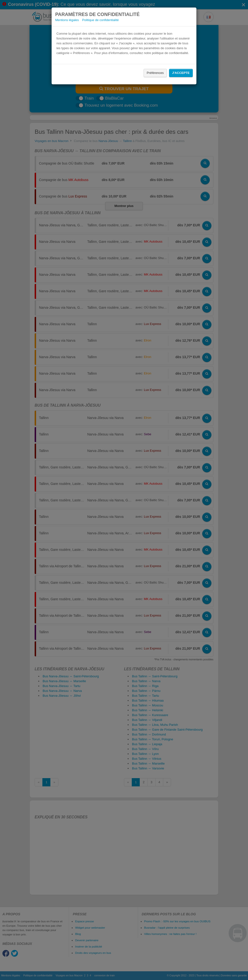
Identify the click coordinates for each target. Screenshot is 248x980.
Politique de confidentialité (100, 20)
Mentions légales (67, 20)
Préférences (155, 73)
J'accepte (181, 73)
